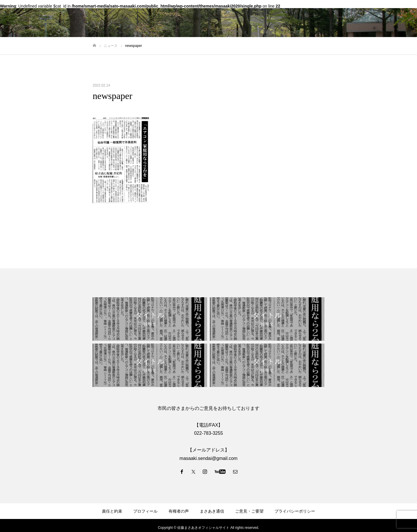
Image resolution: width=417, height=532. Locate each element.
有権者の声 (179, 511)
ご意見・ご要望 (249, 511)
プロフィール (145, 511)
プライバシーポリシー (295, 511)
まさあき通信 (212, 511)
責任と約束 (112, 511)
